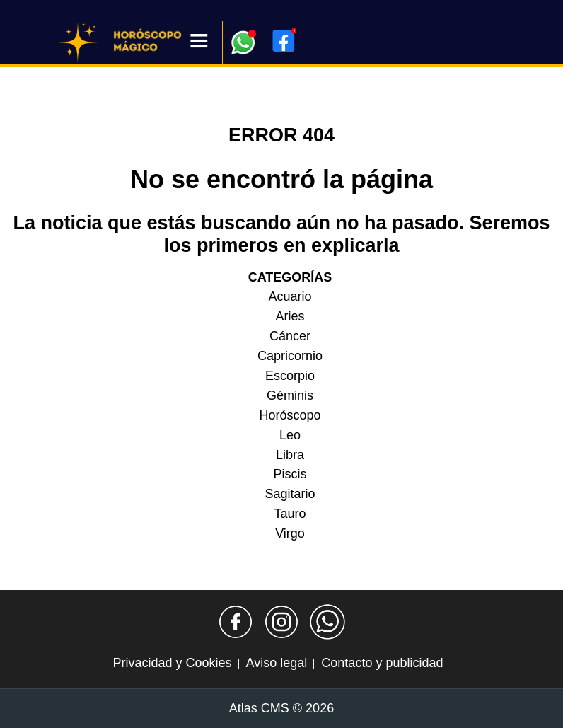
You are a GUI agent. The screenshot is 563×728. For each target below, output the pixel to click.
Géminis (290, 395)
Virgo (290, 533)
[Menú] (199, 42)
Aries (290, 316)
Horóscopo (290, 415)
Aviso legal (277, 663)
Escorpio (290, 376)
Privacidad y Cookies (173, 663)
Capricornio (290, 356)
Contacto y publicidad (382, 663)
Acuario (290, 296)
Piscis (290, 474)
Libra (290, 455)
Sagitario (290, 494)
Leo (290, 435)
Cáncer (290, 336)
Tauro (290, 514)
